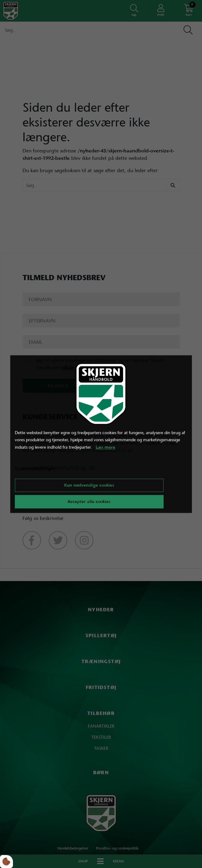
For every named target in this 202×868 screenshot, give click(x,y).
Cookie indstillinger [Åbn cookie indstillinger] (35, 468)
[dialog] (101, 434)
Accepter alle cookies (89, 501)
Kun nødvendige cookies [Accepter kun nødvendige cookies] (89, 485)
